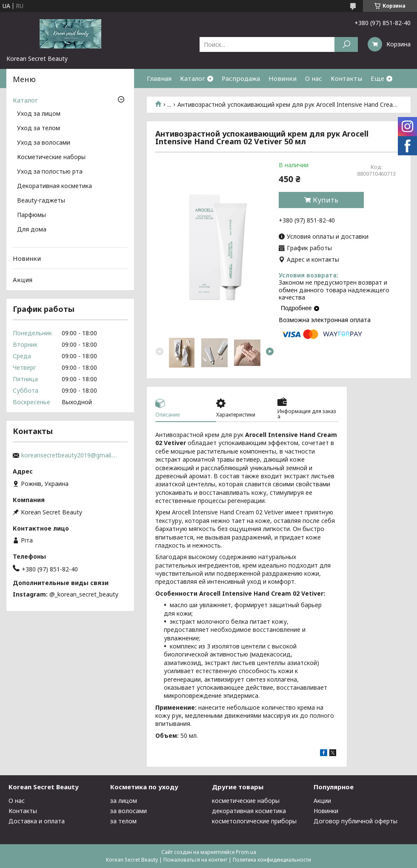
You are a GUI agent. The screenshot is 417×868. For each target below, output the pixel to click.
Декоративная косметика (54, 186)
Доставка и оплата (37, 821)
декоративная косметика (249, 811)
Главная (159, 78)
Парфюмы (31, 215)
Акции (322, 801)
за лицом (124, 801)
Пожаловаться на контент (195, 860)
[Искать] (346, 44)
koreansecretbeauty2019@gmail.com (70, 455)
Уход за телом (39, 128)
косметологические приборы (254, 821)
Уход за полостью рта (50, 172)
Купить (326, 200)
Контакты (346, 78)
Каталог (193, 78)
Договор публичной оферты (356, 821)
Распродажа (241, 78)
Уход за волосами (44, 143)
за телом (123, 821)
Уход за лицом (39, 114)
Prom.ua (246, 852)
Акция (23, 280)
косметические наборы (246, 801)
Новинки (283, 78)
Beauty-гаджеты (41, 201)
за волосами (129, 811)
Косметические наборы (51, 157)
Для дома (32, 230)
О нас (314, 78)
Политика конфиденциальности (272, 860)
